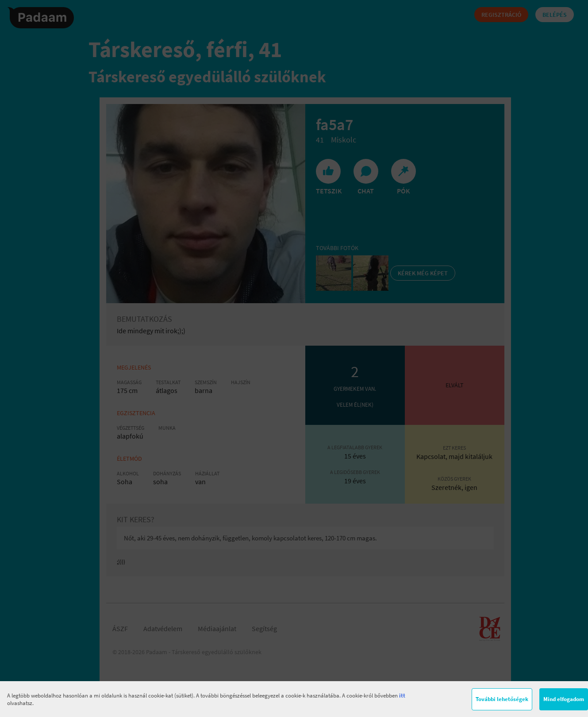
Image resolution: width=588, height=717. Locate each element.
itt (402, 696)
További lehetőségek (502, 699)
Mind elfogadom (564, 699)
